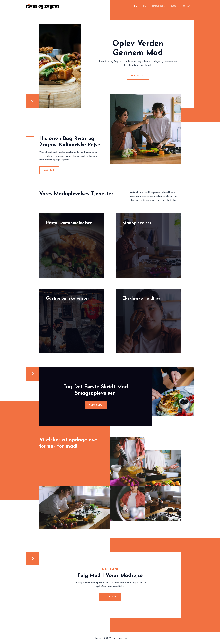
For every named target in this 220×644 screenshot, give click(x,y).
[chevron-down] (33, 101)
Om (151, 6)
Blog (176, 6)
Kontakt (188, 6)
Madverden (163, 6)
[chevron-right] (33, 374)
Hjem (142, 6)
